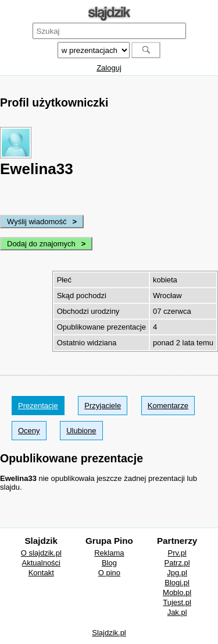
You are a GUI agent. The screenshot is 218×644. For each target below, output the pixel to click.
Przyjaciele (103, 406)
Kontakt (41, 573)
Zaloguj (109, 68)
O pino (109, 573)
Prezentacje (38, 406)
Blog (109, 563)
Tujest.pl (177, 602)
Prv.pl (177, 553)
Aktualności (41, 563)
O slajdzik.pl (41, 553)
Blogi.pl (177, 583)
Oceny (29, 431)
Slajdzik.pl (109, 633)
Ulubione (81, 431)
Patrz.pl (177, 563)
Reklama (109, 553)
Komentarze (168, 406)
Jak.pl (177, 612)
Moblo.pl (177, 592)
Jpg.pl (177, 573)
